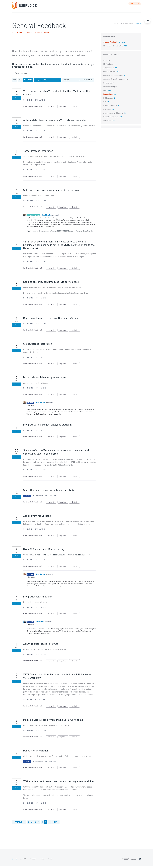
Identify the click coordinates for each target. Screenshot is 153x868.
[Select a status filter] (73, 82)
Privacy (51, 861)
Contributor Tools (110, 74)
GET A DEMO (135, 6)
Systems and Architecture (113, 115)
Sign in (15, 861)
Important (64, 109)
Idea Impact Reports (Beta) (114, 48)
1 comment (28, 102)
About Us (24, 861)
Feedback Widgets (110, 89)
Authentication (109, 70)
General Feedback (110, 44)
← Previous (18, 824)
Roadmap (107, 112)
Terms (42, 861)
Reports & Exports (110, 108)
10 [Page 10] (50, 824)
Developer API (109, 85)
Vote (17, 100)
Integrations (40, 102)
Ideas (105, 93)
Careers (33, 861)
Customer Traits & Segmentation (116, 81)
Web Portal (107, 123)
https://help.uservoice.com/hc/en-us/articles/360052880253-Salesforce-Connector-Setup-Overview (60, 233)
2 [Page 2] (28, 824)
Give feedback (109, 39)
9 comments (28, 472)
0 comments (28, 133)
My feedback (88, 82)
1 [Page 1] (25, 824)
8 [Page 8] (42, 824)
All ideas (107, 63)
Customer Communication (113, 78)
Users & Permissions (111, 119)
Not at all (52, 109)
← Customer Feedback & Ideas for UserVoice (31, 35)
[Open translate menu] (147, 20)
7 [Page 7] (39, 824)
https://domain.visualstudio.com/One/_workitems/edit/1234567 (62, 557)
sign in (138, 26)
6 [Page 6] (36, 824)
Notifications (108, 100)
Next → (56, 824)
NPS (105, 104)
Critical (76, 109)
